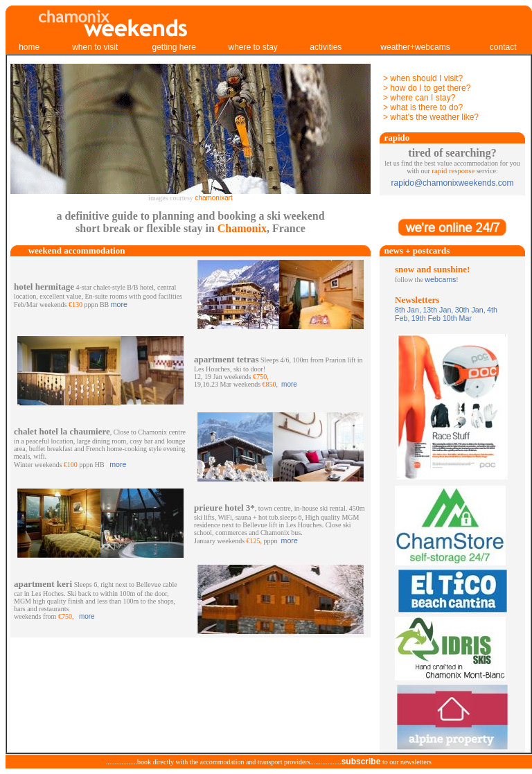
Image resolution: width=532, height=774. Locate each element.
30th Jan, (470, 310)
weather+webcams (415, 47)
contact (503, 47)
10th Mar (456, 318)
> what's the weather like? (431, 117)
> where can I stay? (419, 98)
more (119, 304)
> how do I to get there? (427, 88)
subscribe (361, 762)
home (29, 47)
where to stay (252, 47)
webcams (440, 279)
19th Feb (426, 318)
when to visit (95, 47)
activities (326, 47)
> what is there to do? (423, 107)
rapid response (453, 171)
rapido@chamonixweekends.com (453, 183)
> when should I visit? (423, 78)
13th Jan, (438, 310)
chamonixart (213, 198)
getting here (174, 47)
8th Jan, (408, 310)
